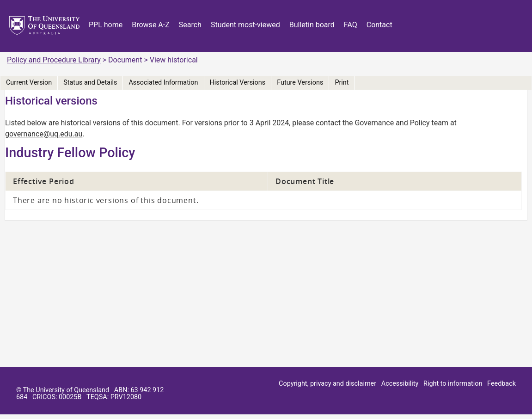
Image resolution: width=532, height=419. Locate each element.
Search (190, 25)
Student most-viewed (245, 25)
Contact (379, 25)
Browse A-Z (151, 25)
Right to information (453, 384)
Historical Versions (238, 83)
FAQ (351, 25)
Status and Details (90, 83)
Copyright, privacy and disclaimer (327, 384)
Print (342, 83)
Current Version (29, 83)
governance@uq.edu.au (44, 134)
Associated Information (163, 83)
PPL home (106, 25)
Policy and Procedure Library (54, 60)
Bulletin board (312, 25)
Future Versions (300, 83)
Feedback (501, 384)
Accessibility (400, 384)
